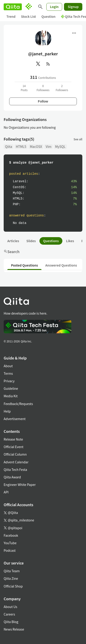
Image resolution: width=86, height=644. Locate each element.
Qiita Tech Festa (15, 470)
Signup (73, 7)
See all (78, 139)
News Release (14, 629)
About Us (10, 607)
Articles (13, 241)
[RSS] (48, 64)
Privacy (9, 381)
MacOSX (36, 146)
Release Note (13, 439)
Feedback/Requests (18, 404)
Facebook (11, 535)
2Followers (62, 88)
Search (12, 251)
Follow (43, 101)
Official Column (15, 454)
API (6, 492)
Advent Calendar (16, 462)
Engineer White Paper (20, 485)
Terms (8, 373)
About (8, 366)
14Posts (24, 88)
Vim (49, 146)
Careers (9, 614)
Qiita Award (12, 477)
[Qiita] (13, 7)
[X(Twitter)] (38, 64)
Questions (51, 241)
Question (49, 16)
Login (54, 7)
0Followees (43, 88)
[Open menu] (74, 33)
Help (7, 411)
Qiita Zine (11, 578)
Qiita (9, 146)
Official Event (14, 447)
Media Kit (11, 396)
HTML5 (21, 146)
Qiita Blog (11, 622)
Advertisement (15, 419)
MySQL (60, 146)
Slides (31, 241)
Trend (11, 16)
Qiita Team (12, 571)
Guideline (11, 388)
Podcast (10, 550)
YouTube (10, 543)
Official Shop (13, 586)
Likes (70, 241)
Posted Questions (24, 265)
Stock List (28, 16)
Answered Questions (61, 265)
